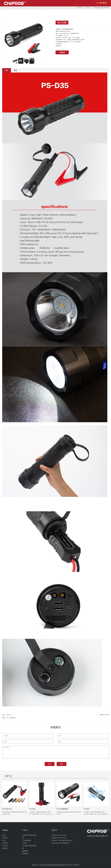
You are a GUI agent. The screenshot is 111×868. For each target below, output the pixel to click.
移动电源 (25, 853)
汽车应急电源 (27, 840)
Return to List (104, 715)
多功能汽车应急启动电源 (29, 847)
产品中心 (88, 8)
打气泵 (24, 843)
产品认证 (5, 846)
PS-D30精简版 (11, 718)
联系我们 (5, 848)
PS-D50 (9, 715)
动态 (4, 840)
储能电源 (25, 851)
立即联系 (62, 52)
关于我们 (5, 843)
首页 (80, 8)
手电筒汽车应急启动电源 (101, 8)
